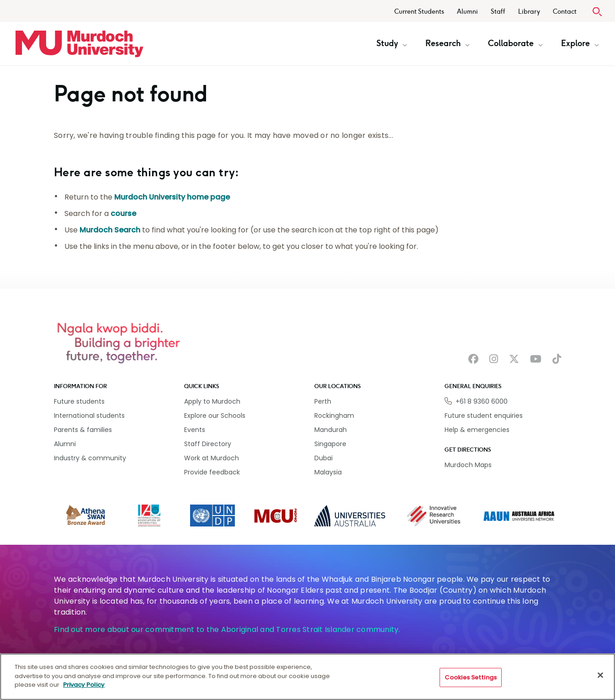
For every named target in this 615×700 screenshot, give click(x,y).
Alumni (467, 12)
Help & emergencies (477, 430)
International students (89, 416)
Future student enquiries (484, 416)
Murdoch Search (110, 230)
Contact (565, 12)
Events (195, 430)
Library (529, 12)
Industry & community (90, 458)
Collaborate (515, 43)
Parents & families (83, 430)
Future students (79, 401)
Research (448, 43)
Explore (580, 43)
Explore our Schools (215, 416)
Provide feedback (212, 472)
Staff (498, 12)
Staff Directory (208, 444)
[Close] (600, 675)
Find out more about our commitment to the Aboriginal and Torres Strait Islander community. (227, 629)
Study (392, 43)
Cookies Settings (471, 677)
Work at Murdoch (212, 458)
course (123, 213)
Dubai (323, 458)
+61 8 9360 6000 (482, 401)
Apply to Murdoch (212, 401)
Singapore (330, 444)
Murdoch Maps (468, 465)
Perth (323, 401)
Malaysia (328, 472)
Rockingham (334, 416)
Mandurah (331, 430)
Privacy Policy (84, 685)
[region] (307, 677)
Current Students (419, 12)
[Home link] (80, 44)
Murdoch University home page (172, 197)
